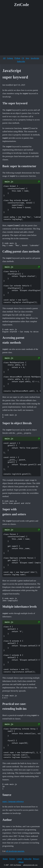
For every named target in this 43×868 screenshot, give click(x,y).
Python (17, 58)
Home (5, 859)
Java (27, 58)
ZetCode (21, 5)
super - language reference (13, 801)
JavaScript (35, 58)
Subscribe (21, 61)
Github (19, 859)
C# (23, 58)
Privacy (36, 859)
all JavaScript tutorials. (15, 851)
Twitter (12, 859)
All (4, 58)
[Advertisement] (21, 32)
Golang (10, 58)
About (21, 862)
